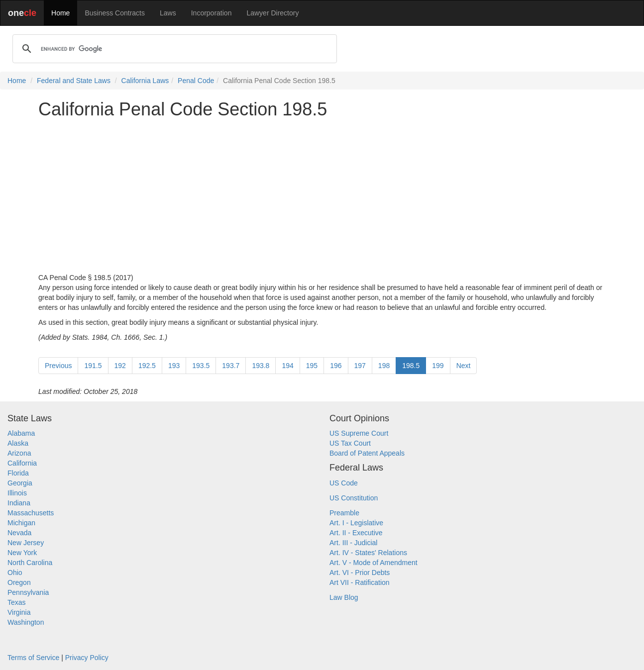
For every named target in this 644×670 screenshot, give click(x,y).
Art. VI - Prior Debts (360, 573)
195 (312, 366)
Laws (168, 13)
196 (336, 366)
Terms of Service (33, 658)
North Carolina (30, 563)
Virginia (19, 612)
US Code (344, 483)
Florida (18, 473)
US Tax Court (350, 443)
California (22, 463)
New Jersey (26, 543)
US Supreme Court (359, 433)
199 (438, 366)
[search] (173, 49)
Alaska (18, 443)
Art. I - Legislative (356, 523)
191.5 (93, 366)
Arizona (19, 453)
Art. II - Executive (356, 533)
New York (22, 553)
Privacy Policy (87, 658)
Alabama (21, 433)
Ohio (15, 573)
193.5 (201, 366)
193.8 (261, 366)
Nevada (19, 533)
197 (360, 366)
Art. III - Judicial (353, 543)
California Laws (145, 81)
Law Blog (344, 597)
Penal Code (196, 81)
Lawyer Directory (272, 13)
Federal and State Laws (74, 81)
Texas (17, 602)
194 (287, 366)
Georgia (20, 483)
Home (60, 13)
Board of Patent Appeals (367, 453)
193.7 (231, 366)
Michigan (21, 523)
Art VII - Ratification (360, 582)
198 (384, 366)
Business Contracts (115, 13)
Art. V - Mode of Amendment (374, 563)
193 (174, 366)
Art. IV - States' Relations (368, 553)
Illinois (17, 493)
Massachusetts (31, 513)
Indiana (19, 503)
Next (464, 366)
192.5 (147, 366)
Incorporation (212, 13)
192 (120, 366)
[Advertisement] (322, 196)
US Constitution (354, 498)
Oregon (19, 582)
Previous (58, 366)
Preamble (344, 513)
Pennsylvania (28, 592)
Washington (26, 622)
